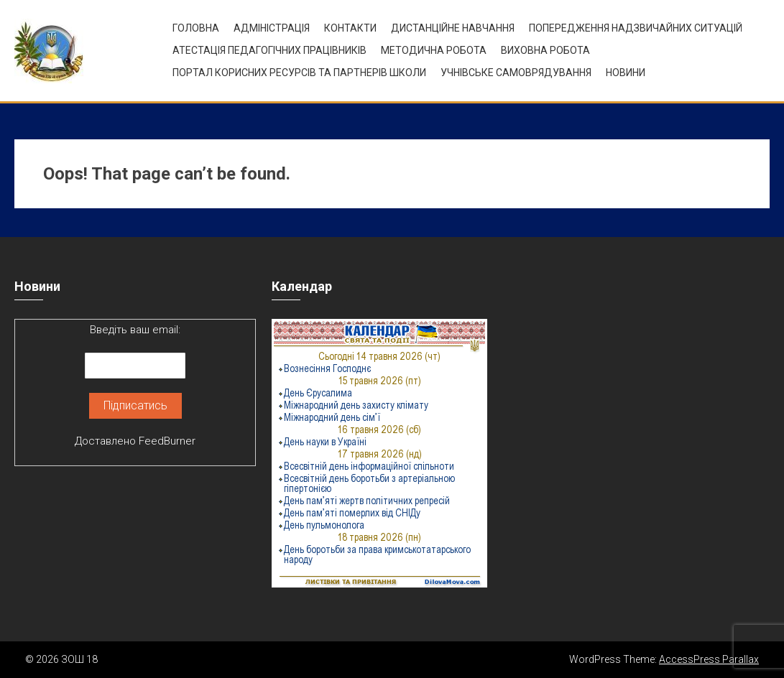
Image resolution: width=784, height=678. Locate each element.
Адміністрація (272, 28)
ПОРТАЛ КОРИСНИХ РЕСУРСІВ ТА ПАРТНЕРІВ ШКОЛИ (299, 73)
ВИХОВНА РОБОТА (545, 50)
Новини (626, 73)
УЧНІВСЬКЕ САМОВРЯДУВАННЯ (516, 73)
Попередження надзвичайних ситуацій (636, 28)
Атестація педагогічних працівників (269, 50)
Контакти (350, 28)
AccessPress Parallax (709, 659)
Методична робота (434, 50)
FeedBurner (167, 441)
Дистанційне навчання (453, 28)
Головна (196, 28)
